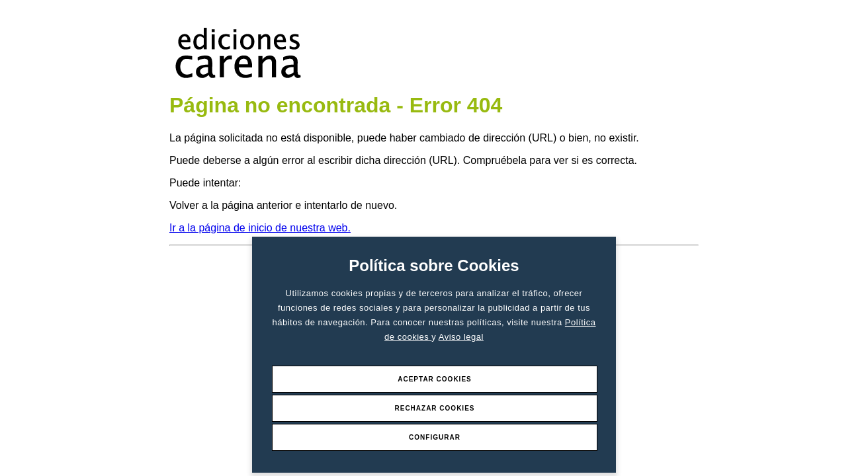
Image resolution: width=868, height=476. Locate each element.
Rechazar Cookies (434, 408)
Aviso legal (461, 337)
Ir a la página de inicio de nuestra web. (260, 228)
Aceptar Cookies (435, 379)
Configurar (435, 437)
